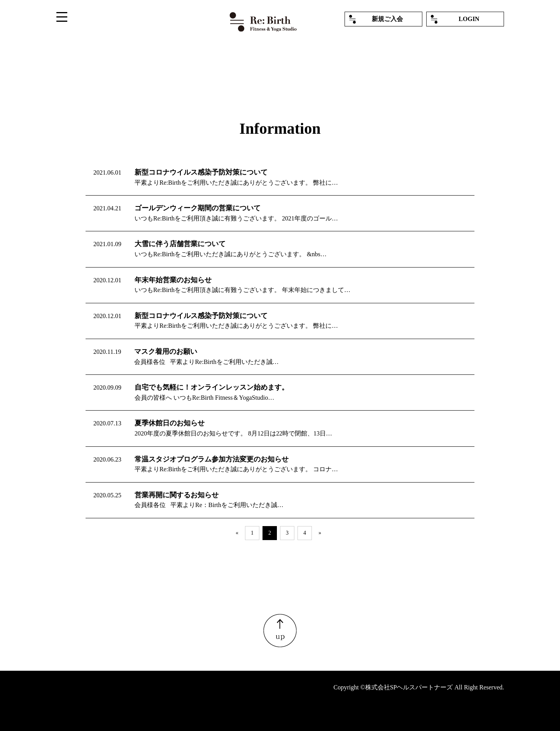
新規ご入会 (387, 19)
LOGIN (469, 19)
